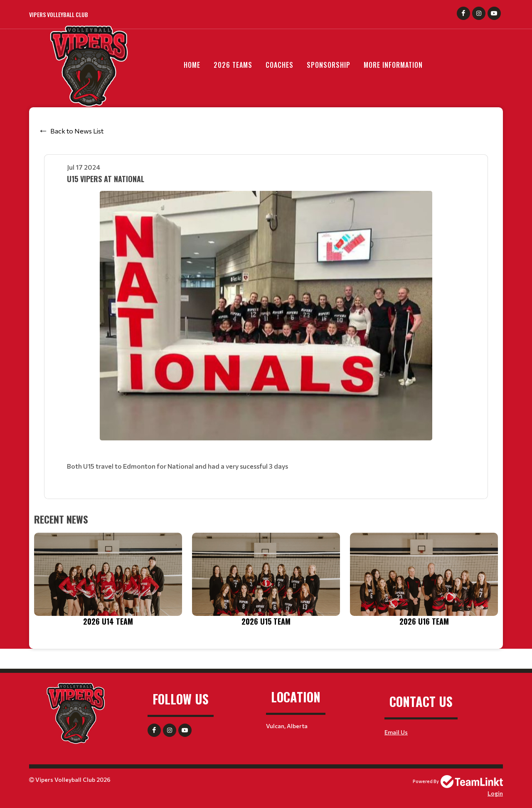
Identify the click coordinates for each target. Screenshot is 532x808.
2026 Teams (233, 65)
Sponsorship (329, 65)
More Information (393, 65)
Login (495, 793)
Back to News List (77, 131)
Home (192, 65)
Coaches (280, 65)
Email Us (396, 732)
